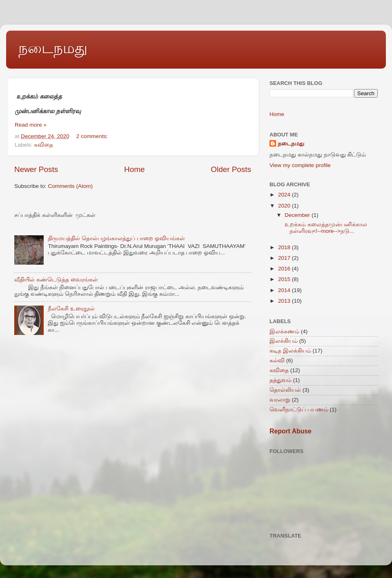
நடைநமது (53, 48)
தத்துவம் (281, 380)
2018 (285, 247)
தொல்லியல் (285, 390)
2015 (285, 279)
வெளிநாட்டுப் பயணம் (299, 410)
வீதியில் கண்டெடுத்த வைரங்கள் (56, 280)
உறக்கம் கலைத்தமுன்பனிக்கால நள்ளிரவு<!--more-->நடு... (325, 228)
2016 (285, 269)
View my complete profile (300, 165)
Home (134, 169)
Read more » (31, 125)
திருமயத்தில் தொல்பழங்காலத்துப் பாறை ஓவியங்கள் (116, 238)
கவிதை (43, 145)
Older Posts (231, 169)
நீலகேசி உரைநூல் (71, 309)
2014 (285, 290)
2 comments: (93, 136)
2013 (285, 301)
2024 (285, 195)
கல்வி (277, 360)
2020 (285, 206)
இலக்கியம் (284, 341)
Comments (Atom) (71, 186)
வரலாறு (280, 400)
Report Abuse (291, 431)
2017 (285, 258)
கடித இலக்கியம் (290, 351)
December (298, 215)
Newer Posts (36, 169)
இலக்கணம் (284, 331)
